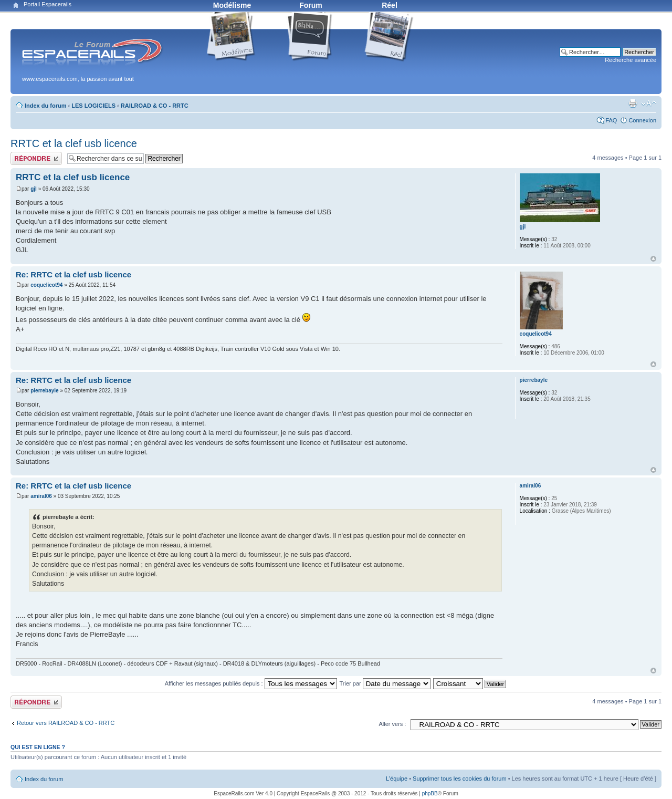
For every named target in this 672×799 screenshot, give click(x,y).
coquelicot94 (46, 285)
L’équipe (397, 779)
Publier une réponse (36, 158)
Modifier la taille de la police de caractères (649, 103)
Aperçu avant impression (633, 103)
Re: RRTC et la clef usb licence (73, 274)
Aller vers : (392, 724)
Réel (390, 5)
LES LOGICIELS (93, 106)
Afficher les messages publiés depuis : (251, 683)
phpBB (430, 793)
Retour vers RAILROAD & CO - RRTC (66, 723)
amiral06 (41, 496)
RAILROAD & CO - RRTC (155, 106)
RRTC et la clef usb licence (74, 143)
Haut (653, 259)
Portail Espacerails (48, 4)
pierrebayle (44, 391)
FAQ (611, 120)
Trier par (385, 683)
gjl (34, 189)
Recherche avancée (631, 60)
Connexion (642, 120)
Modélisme (232, 5)
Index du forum (45, 106)
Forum (311, 5)
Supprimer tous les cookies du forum (460, 779)
